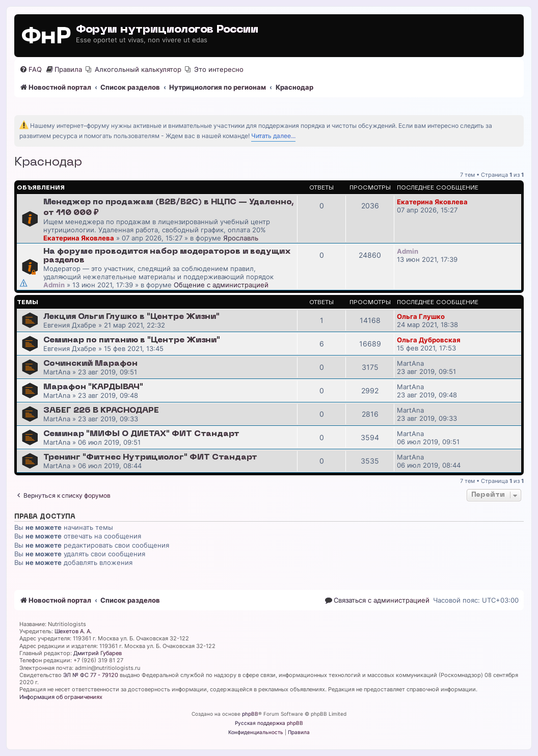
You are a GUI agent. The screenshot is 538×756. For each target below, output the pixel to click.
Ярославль (241, 238)
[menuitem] (31, 70)
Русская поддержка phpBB (269, 723)
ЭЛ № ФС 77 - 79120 (91, 675)
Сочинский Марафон (90, 364)
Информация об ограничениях (61, 697)
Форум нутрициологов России (167, 30)
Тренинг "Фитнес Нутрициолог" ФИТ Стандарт (150, 457)
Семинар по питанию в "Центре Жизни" (132, 340)
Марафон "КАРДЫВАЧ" (93, 387)
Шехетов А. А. (73, 631)
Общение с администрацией (221, 285)
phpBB (250, 714)
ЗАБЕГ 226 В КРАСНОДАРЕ (101, 411)
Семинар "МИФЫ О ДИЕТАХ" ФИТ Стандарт (141, 434)
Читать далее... (273, 136)
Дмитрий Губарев (98, 653)
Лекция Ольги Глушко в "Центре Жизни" (131, 317)
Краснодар (48, 163)
